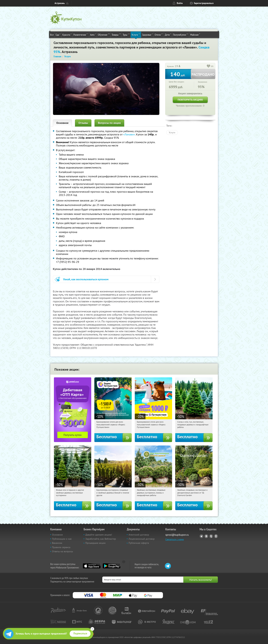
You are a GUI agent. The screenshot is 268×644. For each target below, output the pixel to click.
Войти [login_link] (180, 3)
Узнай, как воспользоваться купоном (86, 279)
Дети (168, 34)
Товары (116, 34)
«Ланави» (129, 134)
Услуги (136, 34)
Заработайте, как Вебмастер (101, 539)
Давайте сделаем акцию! (99, 535)
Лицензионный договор (142, 539)
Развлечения (81, 34)
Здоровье (147, 34)
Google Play (112, 566)
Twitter (211, 536)
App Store (92, 566)
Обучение (104, 34)
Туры (126, 34)
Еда (58, 34)
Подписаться (80, 633)
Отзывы (83, 123)
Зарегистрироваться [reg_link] (204, 3)
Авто (93, 34)
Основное (62, 123)
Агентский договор (139, 535)
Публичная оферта (139, 543)
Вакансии (57, 543)
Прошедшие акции (95, 543)
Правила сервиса (61, 547)
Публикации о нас (62, 539)
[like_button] (209, 66)
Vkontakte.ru (206, 536)
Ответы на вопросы (62, 551)
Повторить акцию (190, 100)
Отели (159, 34)
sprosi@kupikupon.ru (177, 535)
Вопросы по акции (109, 123)
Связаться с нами (175, 539)
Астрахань (60, 3)
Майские (195, 34)
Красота (67, 34)
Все (52, 35)
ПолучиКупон (181, 34)
